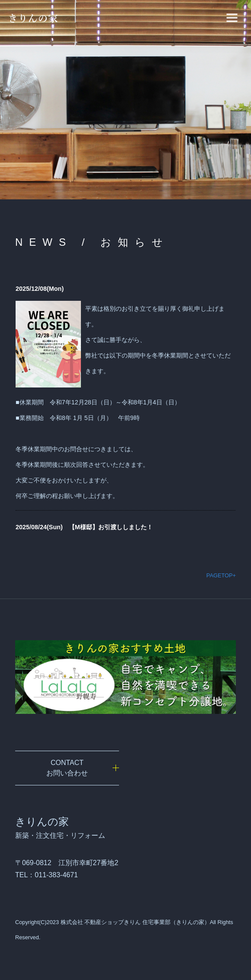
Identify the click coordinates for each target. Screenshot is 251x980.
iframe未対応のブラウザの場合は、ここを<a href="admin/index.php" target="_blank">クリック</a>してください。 (125, 408)
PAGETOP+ (221, 575)
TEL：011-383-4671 (47, 875)
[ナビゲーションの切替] (232, 18)
